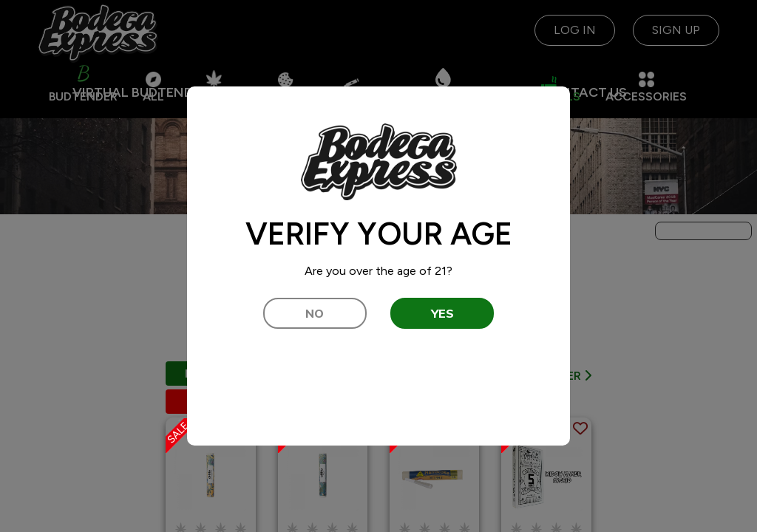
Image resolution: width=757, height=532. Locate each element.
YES (442, 313)
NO (315, 313)
